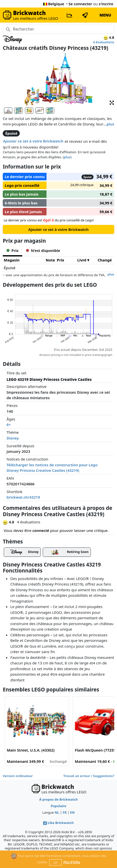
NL (57, 812)
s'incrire (106, 4)
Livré (82, 260)
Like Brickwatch (58, 823)
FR (65, 812)
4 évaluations (104, 42)
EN (72, 812)
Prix (60, 260)
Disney (13, 438)
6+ (9, 424)
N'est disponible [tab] (43, 250)
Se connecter (80, 4)
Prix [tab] (12, 250)
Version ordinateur (18, 776)
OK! (56, 863)
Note (50, 260)
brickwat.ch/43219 (23, 497)
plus (110, 124)
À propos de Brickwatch (58, 799)
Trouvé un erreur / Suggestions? (89, 776)
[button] (112, 102)
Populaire (58, 806)
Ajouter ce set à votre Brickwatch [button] (33, 141)
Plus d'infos (72, 862)
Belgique (54, 4)
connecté (41, 530)
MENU (105, 15)
